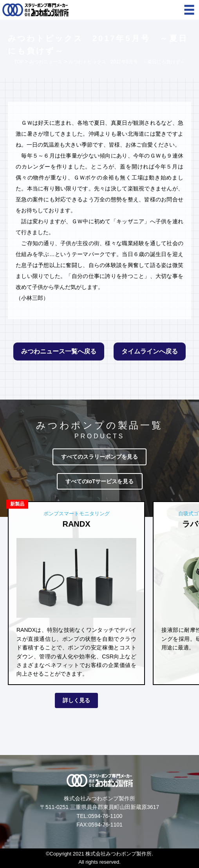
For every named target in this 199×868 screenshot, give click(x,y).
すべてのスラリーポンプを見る (99, 457)
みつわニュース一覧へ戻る (59, 351)
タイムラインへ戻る (150, 351)
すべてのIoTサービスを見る (100, 481)
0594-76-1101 (106, 825)
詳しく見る (76, 700)
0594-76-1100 (105, 816)
